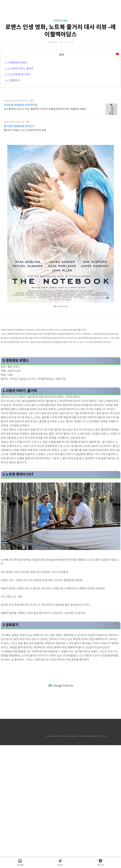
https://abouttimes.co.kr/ (16, 183)
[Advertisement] (61, 28)
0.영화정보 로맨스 (18, 104)
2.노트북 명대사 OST (19, 116)
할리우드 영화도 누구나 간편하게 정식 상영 (25, 212)
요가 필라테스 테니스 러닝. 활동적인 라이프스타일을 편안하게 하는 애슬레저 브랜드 (45, 191)
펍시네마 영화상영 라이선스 (19, 208)
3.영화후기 (14, 122)
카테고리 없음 (61, 62)
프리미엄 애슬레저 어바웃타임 (21, 187)
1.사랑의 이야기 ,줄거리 (21, 110)
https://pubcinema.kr (14, 204)
